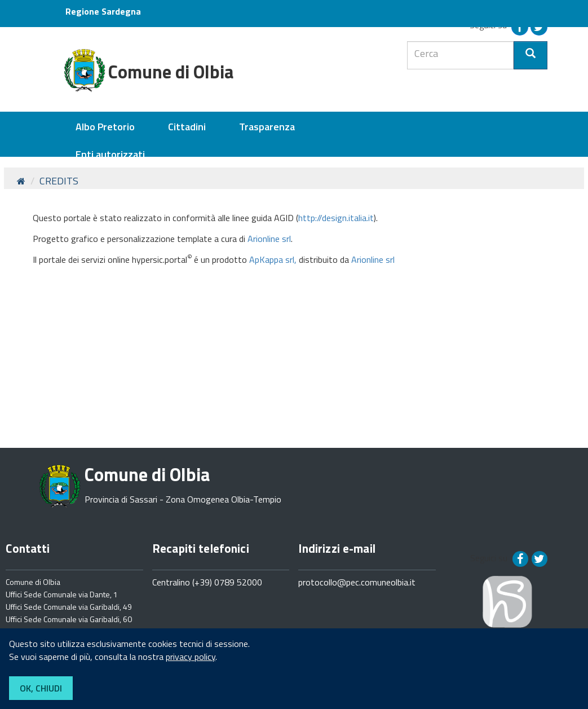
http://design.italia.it (336, 218)
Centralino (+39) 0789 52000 (207, 582)
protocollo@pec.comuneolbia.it (357, 582)
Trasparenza (267, 127)
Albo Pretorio (105, 127)
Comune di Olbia (33, 582)
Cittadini (187, 127)
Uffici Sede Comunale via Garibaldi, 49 (69, 607)
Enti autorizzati (110, 154)
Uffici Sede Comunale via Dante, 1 (62, 594)
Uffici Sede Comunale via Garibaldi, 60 (69, 619)
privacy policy (191, 657)
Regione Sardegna (103, 11)
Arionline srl (269, 239)
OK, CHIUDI (41, 688)
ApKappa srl (272, 259)
